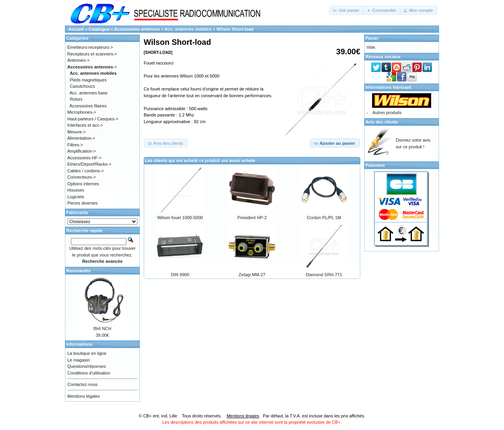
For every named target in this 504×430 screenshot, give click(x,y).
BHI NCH (102, 328)
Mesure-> (77, 132)
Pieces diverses (82, 203)
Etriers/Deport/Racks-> (89, 164)
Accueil (76, 29)
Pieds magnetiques (88, 80)
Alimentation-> (81, 138)
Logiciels (76, 197)
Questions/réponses (87, 366)
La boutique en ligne (87, 353)
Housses (76, 190)
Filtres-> (75, 145)
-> (92, 67)
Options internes (83, 184)
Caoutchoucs (82, 86)
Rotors (76, 99)
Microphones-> (82, 112)
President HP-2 (252, 218)
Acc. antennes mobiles (188, 29)
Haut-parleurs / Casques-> (93, 119)
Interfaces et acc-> (85, 125)
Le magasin (79, 360)
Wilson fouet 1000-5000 (180, 218)
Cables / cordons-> (86, 171)
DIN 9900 (180, 275)
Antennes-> (79, 60)
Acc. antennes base (89, 93)
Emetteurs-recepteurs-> (90, 47)
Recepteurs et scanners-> (92, 54)
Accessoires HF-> (84, 158)
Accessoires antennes (137, 29)
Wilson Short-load (235, 29)
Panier (372, 38)
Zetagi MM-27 (252, 275)
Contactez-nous (82, 384)
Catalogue (99, 29)
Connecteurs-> (82, 177)
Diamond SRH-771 (324, 275)
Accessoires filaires (88, 106)
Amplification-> (82, 151)
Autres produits (387, 113)
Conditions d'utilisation (89, 373)
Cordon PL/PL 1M (324, 218)
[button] (347, 10)
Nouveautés (78, 271)
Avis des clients (382, 122)
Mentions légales (84, 396)
